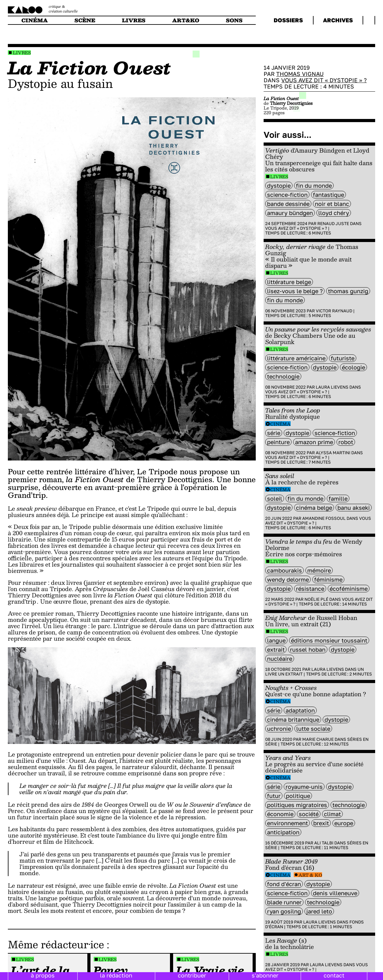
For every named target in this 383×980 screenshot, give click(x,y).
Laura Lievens (332, 387)
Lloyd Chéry (334, 213)
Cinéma (280, 424)
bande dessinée (288, 204)
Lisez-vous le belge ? (295, 291)
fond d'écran (284, 884)
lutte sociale (313, 729)
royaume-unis (304, 787)
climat (332, 814)
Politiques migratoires (297, 805)
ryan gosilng (284, 911)
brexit (321, 823)
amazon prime (314, 442)
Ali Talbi (324, 843)
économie (280, 814)
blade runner (284, 902)
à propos (43, 975)
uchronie (279, 729)
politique (298, 796)
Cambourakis (285, 570)
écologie (353, 367)
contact (334, 975)
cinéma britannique (293, 719)
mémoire (319, 570)
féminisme (328, 579)
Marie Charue (318, 739)
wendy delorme (288, 579)
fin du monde (314, 186)
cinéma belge (314, 508)
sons (234, 20)
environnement (287, 823)
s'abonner (265, 975)
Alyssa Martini (333, 453)
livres (134, 20)
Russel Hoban (308, 649)
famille (338, 498)
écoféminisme (349, 589)
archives (338, 20)
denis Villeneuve (335, 893)
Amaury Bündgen (290, 213)
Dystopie (279, 186)
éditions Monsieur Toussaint (329, 640)
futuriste (343, 358)
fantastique (328, 195)
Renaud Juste (333, 223)
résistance (310, 589)
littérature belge (289, 282)
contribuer (192, 975)
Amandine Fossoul (324, 518)
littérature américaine (296, 358)
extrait (276, 649)
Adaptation (300, 710)
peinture (278, 442)
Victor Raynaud (334, 311)
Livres (22, 53)
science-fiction (287, 195)
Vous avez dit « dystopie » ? (324, 80)
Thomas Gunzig (348, 291)
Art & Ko (310, 875)
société (309, 814)
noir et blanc (332, 204)
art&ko (186, 20)
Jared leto (319, 911)
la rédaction (116, 975)
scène (85, 20)
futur (274, 796)
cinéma (35, 20)
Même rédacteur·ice (56, 944)
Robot (346, 442)
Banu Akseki (354, 508)
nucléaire (280, 659)
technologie (283, 376)
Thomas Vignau (300, 74)
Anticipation (283, 832)
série (274, 433)
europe (344, 823)
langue (276, 640)
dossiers (288, 20)
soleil (275, 498)
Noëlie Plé (316, 599)
